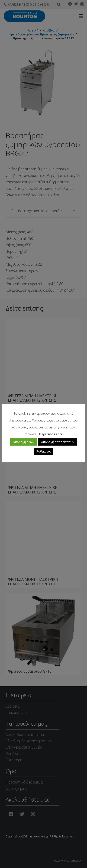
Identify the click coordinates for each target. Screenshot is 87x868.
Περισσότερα (50, 434)
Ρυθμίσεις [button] (43, 451)
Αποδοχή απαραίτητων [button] (58, 442)
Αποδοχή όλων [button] (24, 442)
